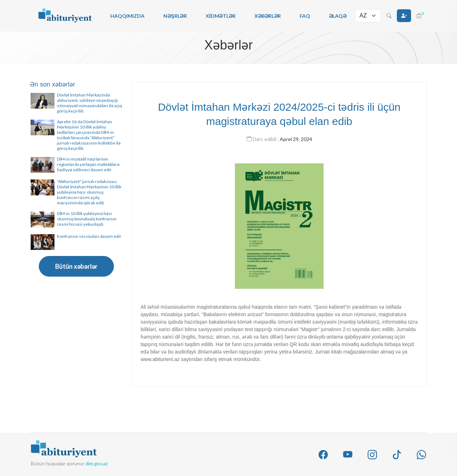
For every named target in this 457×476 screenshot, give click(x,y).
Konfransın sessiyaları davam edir (89, 236)
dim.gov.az (97, 463)
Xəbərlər (268, 16)
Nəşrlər (175, 16)
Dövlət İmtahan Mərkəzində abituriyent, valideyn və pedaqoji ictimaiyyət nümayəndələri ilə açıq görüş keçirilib (90, 103)
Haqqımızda (127, 16)
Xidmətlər (221, 16)
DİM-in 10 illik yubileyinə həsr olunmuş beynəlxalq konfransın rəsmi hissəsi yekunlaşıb (87, 219)
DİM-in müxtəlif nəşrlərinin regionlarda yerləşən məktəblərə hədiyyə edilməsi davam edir (88, 164)
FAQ (305, 16)
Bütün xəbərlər (77, 266)
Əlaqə (338, 16)
